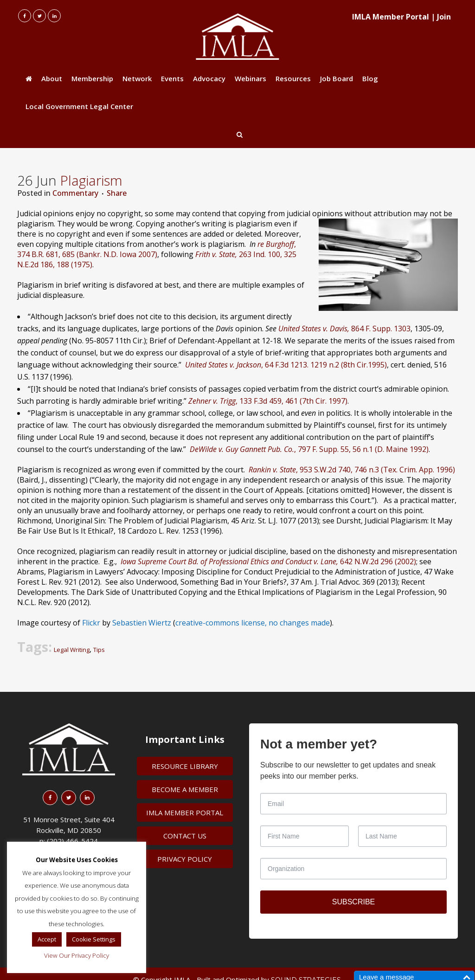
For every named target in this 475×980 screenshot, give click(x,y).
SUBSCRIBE (353, 902)
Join (444, 17)
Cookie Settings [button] (94, 939)
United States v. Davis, (314, 329)
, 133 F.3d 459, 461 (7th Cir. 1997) (268, 401)
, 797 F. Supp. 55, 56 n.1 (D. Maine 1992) (309, 449)
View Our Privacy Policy (77, 955)
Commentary (75, 193)
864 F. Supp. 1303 (380, 329)
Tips (99, 650)
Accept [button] (47, 939)
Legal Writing (72, 650)
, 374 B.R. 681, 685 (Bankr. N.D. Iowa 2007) (157, 249)
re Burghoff (275, 244)
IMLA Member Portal (391, 17)
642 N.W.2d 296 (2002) (268, 561)
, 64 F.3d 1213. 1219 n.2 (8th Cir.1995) (286, 365)
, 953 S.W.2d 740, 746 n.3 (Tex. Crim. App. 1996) (352, 470)
